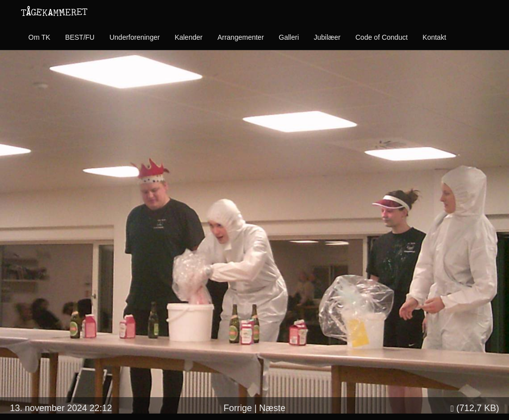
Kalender (188, 37)
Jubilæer (327, 37)
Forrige (238, 408)
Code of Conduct (382, 37)
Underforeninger (134, 37)
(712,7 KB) (475, 408)
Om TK (39, 37)
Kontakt (434, 37)
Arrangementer (240, 37)
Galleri (289, 37)
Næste (272, 408)
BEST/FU (80, 37)
